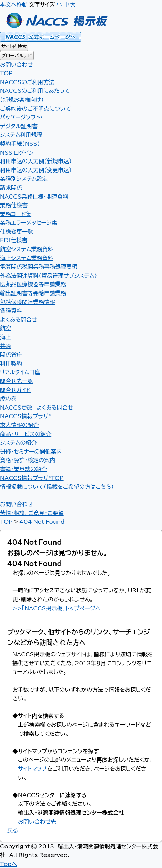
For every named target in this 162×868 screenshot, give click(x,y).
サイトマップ (32, 768)
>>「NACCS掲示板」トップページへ (57, 608)
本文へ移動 (14, 4)
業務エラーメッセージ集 (29, 222)
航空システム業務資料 (27, 249)
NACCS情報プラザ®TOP (32, 478)
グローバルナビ (17, 55)
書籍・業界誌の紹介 (23, 469)
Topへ (8, 864)
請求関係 (11, 187)
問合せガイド (15, 390)
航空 (6, 328)
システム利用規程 (21, 134)
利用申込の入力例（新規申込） (36, 161)
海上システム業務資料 (27, 258)
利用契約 (11, 363)
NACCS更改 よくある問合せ (37, 407)
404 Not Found (42, 521)
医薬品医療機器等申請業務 (33, 284)
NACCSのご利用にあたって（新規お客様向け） (35, 95)
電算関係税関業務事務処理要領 (39, 266)
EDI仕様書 (14, 240)
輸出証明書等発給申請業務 (33, 293)
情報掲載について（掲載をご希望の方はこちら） (57, 486)
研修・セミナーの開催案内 (31, 451)
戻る (13, 830)
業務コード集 (16, 214)
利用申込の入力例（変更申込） (36, 170)
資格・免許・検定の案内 (28, 460)
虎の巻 (8, 398)
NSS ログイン (17, 152)
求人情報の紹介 (19, 425)
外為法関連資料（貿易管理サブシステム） (49, 275)
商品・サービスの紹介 (26, 434)
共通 (6, 346)
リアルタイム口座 (20, 372)
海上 (6, 337)
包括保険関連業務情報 (28, 302)
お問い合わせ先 (37, 821)
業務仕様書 (14, 205)
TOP (6, 521)
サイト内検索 (14, 46)
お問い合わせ (16, 64)
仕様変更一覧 (17, 231)
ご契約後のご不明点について (36, 108)
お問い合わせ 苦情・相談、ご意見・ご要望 (32, 508)
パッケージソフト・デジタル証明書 (21, 121)
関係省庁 (11, 354)
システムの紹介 (18, 442)
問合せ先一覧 (17, 381)
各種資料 (11, 310)
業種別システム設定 (24, 178)
